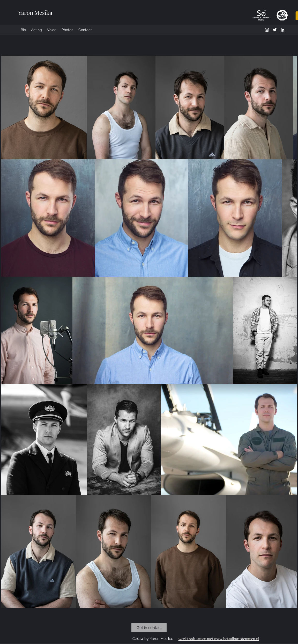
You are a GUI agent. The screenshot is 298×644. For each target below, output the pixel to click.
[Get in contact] (149, 628)
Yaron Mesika (35, 12)
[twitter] (275, 30)
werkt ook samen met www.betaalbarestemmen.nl (219, 639)
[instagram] (267, 30)
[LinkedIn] (282, 30)
